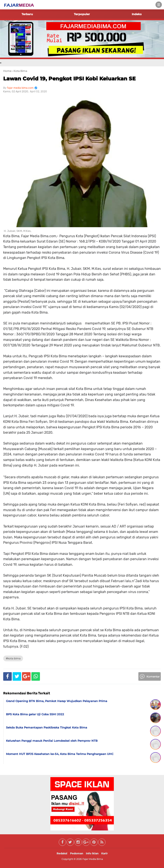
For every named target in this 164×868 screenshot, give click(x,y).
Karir (104, 853)
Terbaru (27, 14)
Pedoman (77, 853)
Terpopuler (82, 14)
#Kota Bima (13, 658)
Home (7, 71)
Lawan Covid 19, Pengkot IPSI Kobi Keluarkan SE (69, 79)
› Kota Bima (20, 71)
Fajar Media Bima (93, 859)
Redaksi (62, 853)
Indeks (137, 14)
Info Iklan (92, 853)
